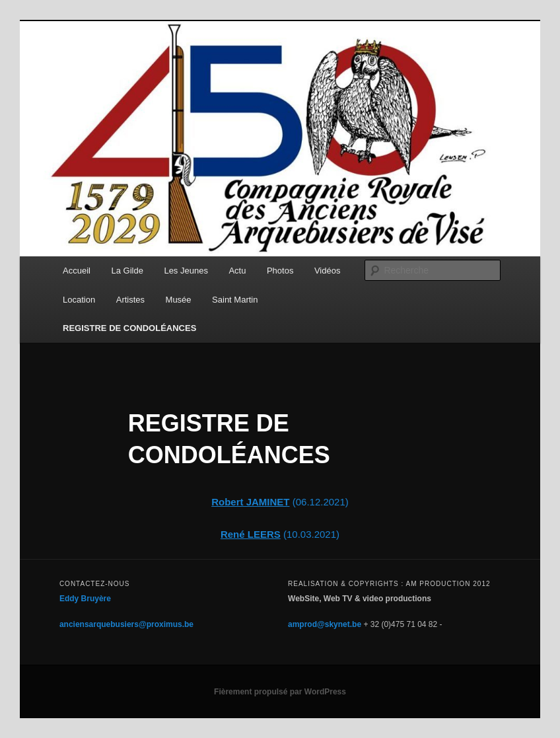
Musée (179, 300)
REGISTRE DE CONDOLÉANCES (129, 328)
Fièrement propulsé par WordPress (280, 692)
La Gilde (127, 271)
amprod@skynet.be (325, 624)
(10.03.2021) (310, 534)
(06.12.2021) (280, 502)
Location (79, 300)
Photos (280, 271)
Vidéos (328, 271)
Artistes (130, 300)
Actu (237, 271)
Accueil (77, 271)
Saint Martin (235, 300)
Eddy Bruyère (85, 599)
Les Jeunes (186, 271)
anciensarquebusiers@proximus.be (126, 624)
